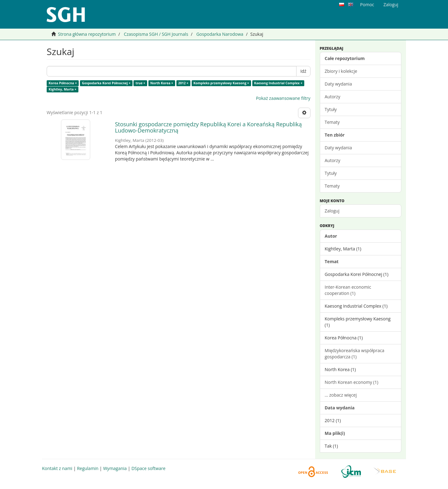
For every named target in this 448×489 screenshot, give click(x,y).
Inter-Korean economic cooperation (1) (348, 290)
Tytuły (331, 109)
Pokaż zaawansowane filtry (283, 98)
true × (140, 83)
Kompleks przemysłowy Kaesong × (221, 83)
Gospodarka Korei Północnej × (106, 83)
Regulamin (88, 468)
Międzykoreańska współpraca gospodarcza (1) (355, 354)
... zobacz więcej (341, 395)
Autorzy (333, 97)
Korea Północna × (63, 83)
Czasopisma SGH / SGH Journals (156, 34)
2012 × (183, 83)
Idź (303, 71)
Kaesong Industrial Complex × (278, 83)
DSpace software (148, 468)
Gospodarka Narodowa (220, 34)
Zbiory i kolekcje (341, 71)
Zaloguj (332, 211)
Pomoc (367, 5)
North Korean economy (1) (352, 382)
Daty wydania (338, 84)
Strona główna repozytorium (87, 34)
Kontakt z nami (57, 468)
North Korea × (162, 83)
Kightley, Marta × (62, 89)
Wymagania (115, 468)
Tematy (332, 122)
